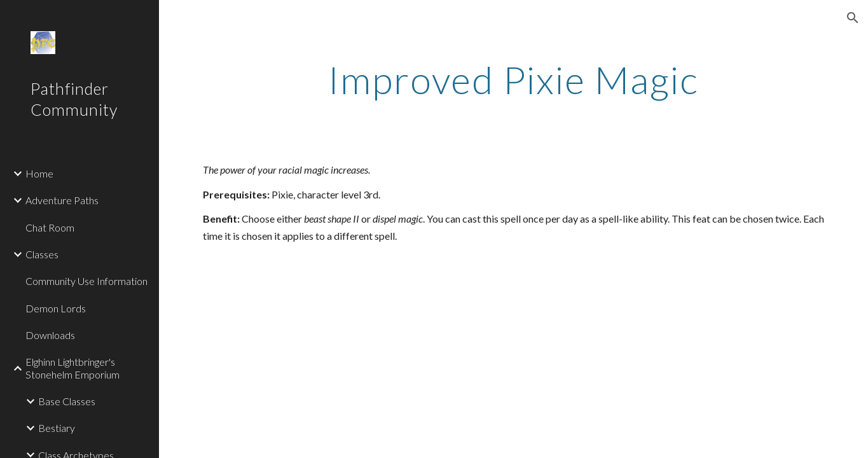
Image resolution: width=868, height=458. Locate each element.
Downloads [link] (50, 335)
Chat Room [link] (50, 227)
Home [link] (39, 173)
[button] (853, 18)
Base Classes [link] (67, 401)
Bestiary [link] (57, 428)
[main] (514, 80)
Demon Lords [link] (56, 308)
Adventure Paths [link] (62, 200)
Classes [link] (42, 254)
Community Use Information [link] (86, 281)
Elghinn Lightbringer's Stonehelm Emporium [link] (72, 368)
